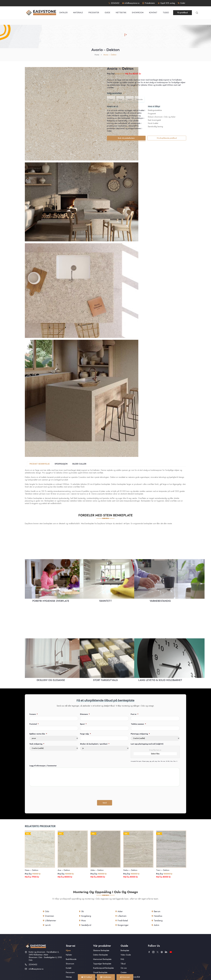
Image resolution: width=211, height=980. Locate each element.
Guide (107, 13)
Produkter (94, 13)
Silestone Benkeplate (101, 950)
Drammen (49, 916)
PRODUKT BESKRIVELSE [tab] (40, 464)
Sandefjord (86, 925)
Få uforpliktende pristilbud (167, 138)
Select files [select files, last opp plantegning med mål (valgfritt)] (155, 754)
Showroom (138, 13)
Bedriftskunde (71, 959)
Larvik (48, 925)
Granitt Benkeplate (100, 972)
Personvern (70, 972)
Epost (83, 724)
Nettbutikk (121, 13)
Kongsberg (86, 916)
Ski (83, 911)
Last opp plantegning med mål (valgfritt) (147, 744)
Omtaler (63, 13)
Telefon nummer (138, 724)
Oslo (47, 911)
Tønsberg (158, 921)
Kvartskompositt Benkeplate (104, 968)
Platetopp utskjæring (140, 734)
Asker (120, 911)
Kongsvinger (123, 925)
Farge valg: (85, 734)
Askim (156, 925)
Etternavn (85, 714)
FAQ (122, 959)
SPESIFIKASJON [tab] (61, 464)
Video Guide (126, 955)
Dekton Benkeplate (101, 955)
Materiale (78, 13)
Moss (84, 921)
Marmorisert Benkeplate (102, 959)
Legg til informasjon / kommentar (43, 766)
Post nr (135, 714)
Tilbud (166, 13)
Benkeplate (125, 950)
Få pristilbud (183, 13)
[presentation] (47, 793)
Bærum (157, 911)
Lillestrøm (122, 916)
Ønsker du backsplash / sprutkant (95, 744)
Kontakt (153, 13)
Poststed (34, 724)
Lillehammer (51, 921)
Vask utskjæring (37, 744)
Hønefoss (158, 916)
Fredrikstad (123, 921)
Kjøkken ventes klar (38, 734)
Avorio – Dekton (110, 55)
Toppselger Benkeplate (102, 964)
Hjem (68, 950)
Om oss (124, 968)
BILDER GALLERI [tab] (79, 464)
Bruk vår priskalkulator (126, 138)
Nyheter (69, 955)
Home (97, 55)
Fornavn (34, 714)
